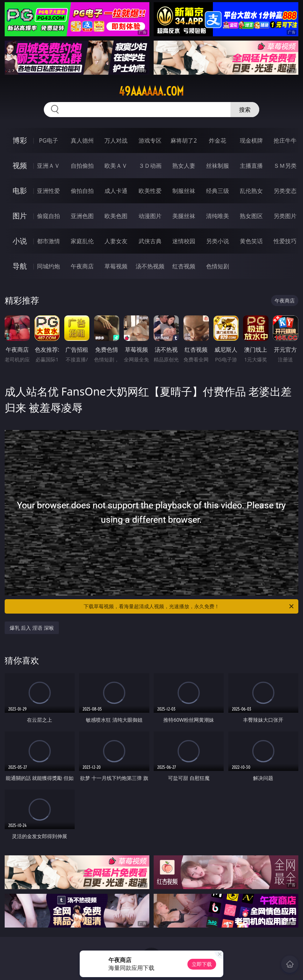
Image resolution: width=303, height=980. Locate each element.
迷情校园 (184, 241)
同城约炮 (48, 266)
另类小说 (218, 241)
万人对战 (116, 140)
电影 (20, 191)
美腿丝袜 (184, 216)
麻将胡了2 (184, 140)
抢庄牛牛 (285, 140)
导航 (20, 266)
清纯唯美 (218, 216)
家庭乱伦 (82, 241)
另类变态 (285, 191)
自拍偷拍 (82, 166)
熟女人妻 (184, 166)
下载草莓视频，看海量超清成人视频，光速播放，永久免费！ (189, 606)
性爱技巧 (285, 241)
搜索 (245, 110)
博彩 (20, 140)
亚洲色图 (82, 216)
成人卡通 (116, 191)
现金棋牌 (251, 140)
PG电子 (49, 140)
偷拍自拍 (82, 191)
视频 (20, 165)
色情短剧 (218, 266)
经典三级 (218, 191)
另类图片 (285, 216)
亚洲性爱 (48, 191)
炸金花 (218, 140)
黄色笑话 (251, 241)
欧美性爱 (150, 191)
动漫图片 (150, 216)
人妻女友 (116, 241)
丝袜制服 (218, 166)
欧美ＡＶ (116, 166)
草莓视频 (116, 266)
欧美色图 (116, 216)
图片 (20, 216)
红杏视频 (184, 266)
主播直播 (251, 166)
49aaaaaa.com (151, 91)
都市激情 (48, 241)
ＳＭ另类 (285, 166)
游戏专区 (150, 140)
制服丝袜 (184, 191)
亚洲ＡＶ (48, 166)
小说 (20, 241)
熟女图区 (251, 216)
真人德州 (82, 140)
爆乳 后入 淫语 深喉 (32, 628)
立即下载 (202, 964)
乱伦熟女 (251, 191)
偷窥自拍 (48, 216)
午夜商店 (82, 266)
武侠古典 (150, 241)
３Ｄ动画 (150, 166)
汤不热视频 (150, 266)
